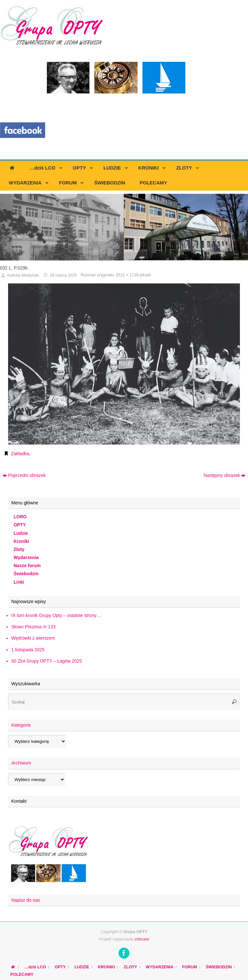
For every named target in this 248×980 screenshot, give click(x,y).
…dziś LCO (35, 967)
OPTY (20, 525)
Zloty (19, 549)
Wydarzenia (26, 557)
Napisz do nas (26, 900)
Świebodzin (26, 574)
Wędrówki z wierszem (33, 638)
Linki (19, 582)
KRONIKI (106, 967)
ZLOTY (130, 967)
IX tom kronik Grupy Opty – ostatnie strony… (56, 615)
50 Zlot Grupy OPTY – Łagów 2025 (46, 661)
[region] (124, 227)
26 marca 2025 (63, 275)
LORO (20, 517)
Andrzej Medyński (23, 275)
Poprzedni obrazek (24, 475)
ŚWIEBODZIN (219, 967)
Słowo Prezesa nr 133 (33, 627)
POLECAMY (22, 974)
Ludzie (21, 533)
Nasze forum (27, 566)
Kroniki (21, 541)
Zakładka (20, 454)
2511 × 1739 (127, 275)
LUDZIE (82, 967)
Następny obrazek (224, 475)
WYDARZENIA (160, 967)
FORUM (190, 967)
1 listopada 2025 (28, 650)
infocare (142, 939)
